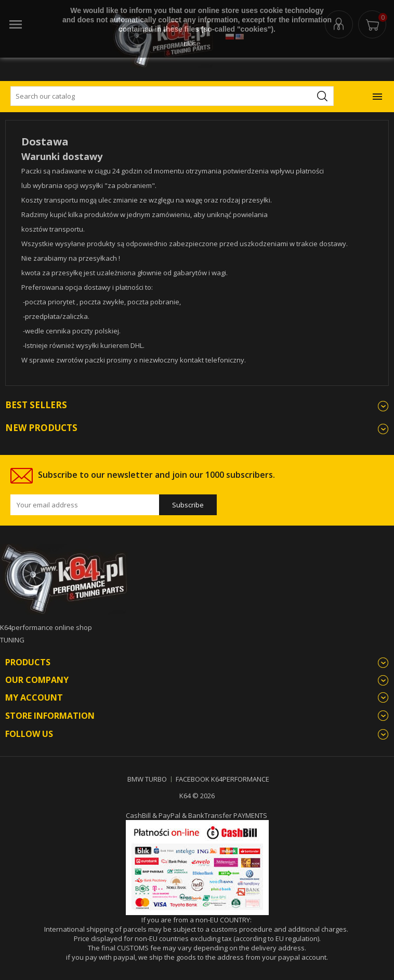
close (192, 44)
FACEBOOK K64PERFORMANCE (222, 779)
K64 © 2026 (197, 796)
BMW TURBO (147, 779)
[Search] (172, 96)
